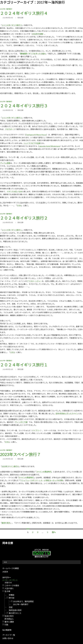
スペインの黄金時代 (44, 472)
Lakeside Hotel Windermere (49, 146)
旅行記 (12, 598)
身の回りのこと (15, 613)
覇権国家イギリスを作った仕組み (33, 54)
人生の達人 (9, 588)
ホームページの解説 (11, 568)
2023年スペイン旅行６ (10, 466)
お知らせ (8, 583)
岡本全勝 (8, 543)
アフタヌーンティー (34, 281)
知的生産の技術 (15, 610)
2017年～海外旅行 (21, 604)
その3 (12, 352)
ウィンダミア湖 (21, 422)
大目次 (5, 572)
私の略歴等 (7, 630)
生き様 (7, 591)
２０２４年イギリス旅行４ (24, 13)
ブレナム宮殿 (5, 163)
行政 (6, 625)
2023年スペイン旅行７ (20, 454)
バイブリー (36, 430)
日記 (11, 607)
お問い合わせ (8, 638)
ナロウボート (10, 129)
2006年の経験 (37, 34)
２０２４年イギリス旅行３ (12, 25)
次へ (54, 532)
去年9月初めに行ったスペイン (67, 414)
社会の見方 (9, 616)
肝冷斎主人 (9, 619)
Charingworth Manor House (36, 135)
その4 (19, 206)
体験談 (12, 595)
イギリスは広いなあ (14, 192)
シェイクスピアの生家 (32, 143)
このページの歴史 (12, 585)
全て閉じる (14, 580)
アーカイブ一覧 (9, 635)
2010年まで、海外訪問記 (23, 601)
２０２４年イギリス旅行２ (12, 118)
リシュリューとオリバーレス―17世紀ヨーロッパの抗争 (42, 480)
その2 (7, 442)
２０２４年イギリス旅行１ (12, 230)
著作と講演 (9, 622)
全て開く (6, 580)
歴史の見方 (6, 523)
